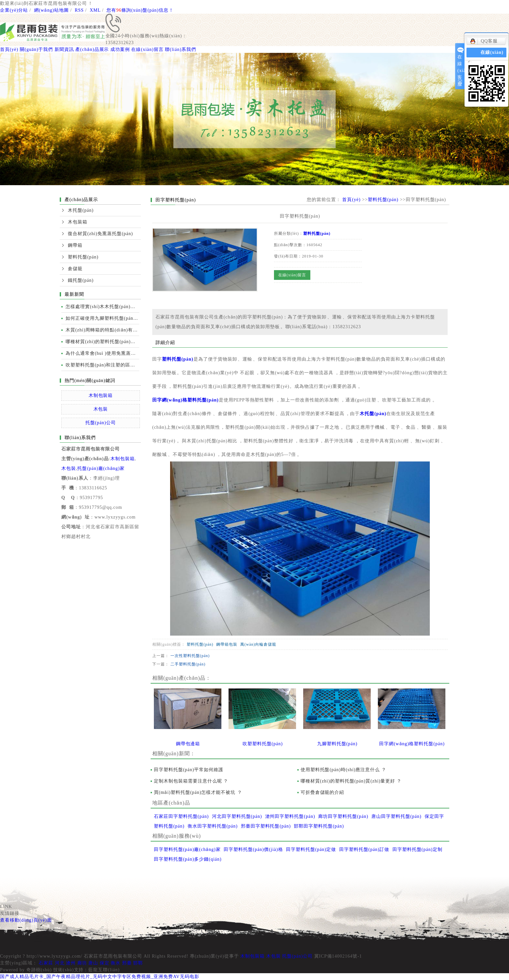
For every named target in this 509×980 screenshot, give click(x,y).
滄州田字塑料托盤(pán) (290, 816)
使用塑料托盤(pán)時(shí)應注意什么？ (344, 770)
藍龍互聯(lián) (104, 970)
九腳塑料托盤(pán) (337, 744)
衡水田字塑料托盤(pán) (213, 826)
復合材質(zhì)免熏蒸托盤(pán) (100, 234)
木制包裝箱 (101, 395)
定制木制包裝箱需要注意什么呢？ (191, 781)
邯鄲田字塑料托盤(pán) (319, 826)
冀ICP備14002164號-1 (338, 956)
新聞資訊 (64, 49)
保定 (105, 963)
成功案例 (120, 49)
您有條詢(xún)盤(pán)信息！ (140, 10)
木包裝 (101, 409)
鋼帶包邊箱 (188, 744)
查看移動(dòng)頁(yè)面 (26, 920)
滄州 (71, 963)
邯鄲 (138, 963)
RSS (79, 10)
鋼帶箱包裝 (227, 644)
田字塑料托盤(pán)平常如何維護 (189, 770)
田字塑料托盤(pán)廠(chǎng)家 (187, 849)
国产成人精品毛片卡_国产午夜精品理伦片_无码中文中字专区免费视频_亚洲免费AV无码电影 (100, 977)
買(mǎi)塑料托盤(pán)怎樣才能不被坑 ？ (198, 792)
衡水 (116, 963)
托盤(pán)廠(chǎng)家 (101, 468)
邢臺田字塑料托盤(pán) (266, 826)
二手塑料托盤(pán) (188, 664)
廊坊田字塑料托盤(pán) (343, 816)
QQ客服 (484, 41)
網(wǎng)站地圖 (51, 10)
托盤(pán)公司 (101, 423)
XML (95, 10)
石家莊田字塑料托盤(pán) (181, 816)
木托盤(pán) (81, 210)
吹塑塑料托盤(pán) (263, 744)
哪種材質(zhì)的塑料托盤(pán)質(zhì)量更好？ (102, 342)
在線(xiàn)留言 (147, 49)
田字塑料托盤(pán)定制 (417, 849)
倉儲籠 (75, 269)
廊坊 (82, 963)
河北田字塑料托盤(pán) (237, 816)
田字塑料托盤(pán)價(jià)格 (253, 849)
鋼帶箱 (75, 245)
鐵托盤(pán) (81, 280)
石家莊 (46, 963)
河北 (60, 963)
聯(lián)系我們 (180, 49)
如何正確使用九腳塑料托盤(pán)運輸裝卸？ (102, 318)
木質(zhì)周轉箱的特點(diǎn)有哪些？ (102, 330)
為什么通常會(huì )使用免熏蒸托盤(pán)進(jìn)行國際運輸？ (102, 353)
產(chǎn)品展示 (92, 49)
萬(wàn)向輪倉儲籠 (258, 644)
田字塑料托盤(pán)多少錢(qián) (188, 859)
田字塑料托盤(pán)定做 (311, 849)
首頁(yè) (9, 49)
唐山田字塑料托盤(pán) (396, 816)
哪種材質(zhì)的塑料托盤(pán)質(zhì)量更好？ (351, 781)
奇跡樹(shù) (39, 970)
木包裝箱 (78, 222)
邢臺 (127, 963)
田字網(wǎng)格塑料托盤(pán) (186, 400)
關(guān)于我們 (36, 49)
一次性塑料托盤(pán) (190, 656)
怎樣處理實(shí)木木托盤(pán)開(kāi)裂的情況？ (102, 307)
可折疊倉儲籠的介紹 (323, 792)
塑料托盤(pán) (83, 257)
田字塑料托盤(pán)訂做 (364, 849)
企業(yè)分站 (14, 10)
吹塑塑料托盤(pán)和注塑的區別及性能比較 (102, 365)
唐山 (93, 963)
